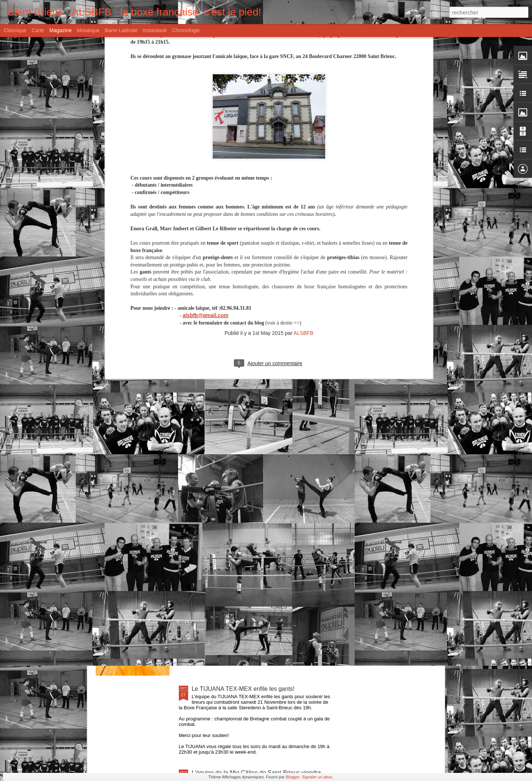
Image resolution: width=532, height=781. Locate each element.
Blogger (292, 777)
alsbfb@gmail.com (205, 188)
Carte (38, 30)
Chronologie (186, 30)
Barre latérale (121, 30)
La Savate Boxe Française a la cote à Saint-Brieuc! (259, 605)
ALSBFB (304, 206)
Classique (15, 30)
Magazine (61, 30)
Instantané (155, 30)
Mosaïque (88, 30)
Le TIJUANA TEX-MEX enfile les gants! (243, 689)
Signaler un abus (317, 777)
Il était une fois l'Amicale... (226, 521)
